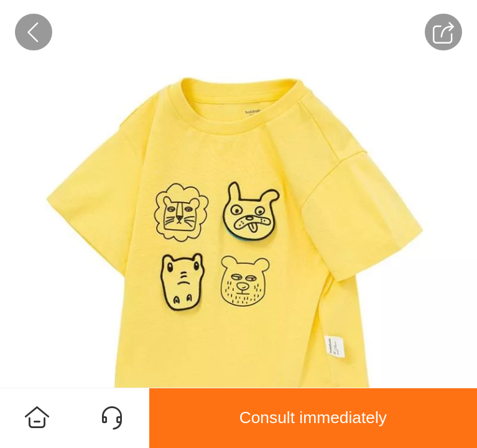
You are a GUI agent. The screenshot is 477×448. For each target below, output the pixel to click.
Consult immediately (313, 418)
